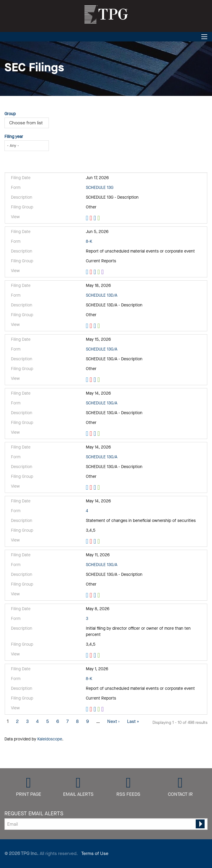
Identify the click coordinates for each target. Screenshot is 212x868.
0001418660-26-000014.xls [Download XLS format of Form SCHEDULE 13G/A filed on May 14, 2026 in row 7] (99, 488)
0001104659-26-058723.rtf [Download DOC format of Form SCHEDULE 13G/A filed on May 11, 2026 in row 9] (95, 595)
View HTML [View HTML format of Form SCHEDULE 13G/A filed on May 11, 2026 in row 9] (88, 595)
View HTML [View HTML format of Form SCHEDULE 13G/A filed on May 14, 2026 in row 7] (88, 488)
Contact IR (180, 794)
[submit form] (200, 824)
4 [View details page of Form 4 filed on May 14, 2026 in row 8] (87, 511)
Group (10, 114)
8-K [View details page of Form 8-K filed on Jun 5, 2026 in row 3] (89, 241)
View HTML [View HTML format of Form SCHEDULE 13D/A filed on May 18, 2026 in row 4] (88, 326)
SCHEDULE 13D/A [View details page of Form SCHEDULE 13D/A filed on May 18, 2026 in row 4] (102, 295)
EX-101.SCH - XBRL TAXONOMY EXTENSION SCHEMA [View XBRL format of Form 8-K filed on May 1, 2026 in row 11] (103, 709)
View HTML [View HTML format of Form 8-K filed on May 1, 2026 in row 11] (88, 709)
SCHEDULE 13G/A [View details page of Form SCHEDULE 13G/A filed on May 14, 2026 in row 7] (102, 457)
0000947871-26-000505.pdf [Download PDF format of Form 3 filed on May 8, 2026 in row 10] (92, 655)
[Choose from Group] (28, 123)
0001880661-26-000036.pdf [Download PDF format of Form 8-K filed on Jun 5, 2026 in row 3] (92, 272)
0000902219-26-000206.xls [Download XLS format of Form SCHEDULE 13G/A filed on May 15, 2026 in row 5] (99, 380)
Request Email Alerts (34, 814)
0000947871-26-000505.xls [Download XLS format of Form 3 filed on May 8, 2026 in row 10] (99, 655)
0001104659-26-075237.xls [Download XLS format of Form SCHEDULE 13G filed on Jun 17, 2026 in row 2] (99, 218)
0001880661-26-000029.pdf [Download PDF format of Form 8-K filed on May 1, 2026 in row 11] (92, 709)
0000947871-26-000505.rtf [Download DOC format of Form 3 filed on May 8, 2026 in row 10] (95, 655)
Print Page (29, 794)
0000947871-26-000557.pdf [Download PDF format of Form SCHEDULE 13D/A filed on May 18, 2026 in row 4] (92, 326)
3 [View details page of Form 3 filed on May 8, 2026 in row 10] (87, 619)
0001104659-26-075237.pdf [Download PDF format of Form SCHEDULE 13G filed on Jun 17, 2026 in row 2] (92, 218)
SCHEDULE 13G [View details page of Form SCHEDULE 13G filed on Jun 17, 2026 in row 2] (100, 188)
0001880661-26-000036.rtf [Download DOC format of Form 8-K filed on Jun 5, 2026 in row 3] (95, 272)
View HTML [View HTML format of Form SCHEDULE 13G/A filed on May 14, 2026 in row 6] (88, 434)
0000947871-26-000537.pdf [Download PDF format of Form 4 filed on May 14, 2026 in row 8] (92, 541)
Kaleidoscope (50, 739)
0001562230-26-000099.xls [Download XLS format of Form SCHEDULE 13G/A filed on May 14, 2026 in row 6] (99, 434)
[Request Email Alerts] (106, 824)
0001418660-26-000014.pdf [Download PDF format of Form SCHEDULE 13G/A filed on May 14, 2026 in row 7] (92, 488)
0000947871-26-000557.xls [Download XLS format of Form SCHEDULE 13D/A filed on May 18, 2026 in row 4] (99, 326)
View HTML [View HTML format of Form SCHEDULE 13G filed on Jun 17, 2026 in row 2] (88, 218)
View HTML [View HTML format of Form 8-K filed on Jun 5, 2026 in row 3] (88, 272)
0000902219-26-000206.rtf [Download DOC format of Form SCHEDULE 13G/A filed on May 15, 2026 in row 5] (95, 380)
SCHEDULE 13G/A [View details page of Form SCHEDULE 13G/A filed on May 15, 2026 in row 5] (102, 349)
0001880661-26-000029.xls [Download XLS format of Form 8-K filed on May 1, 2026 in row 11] (99, 709)
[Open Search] (204, 37)
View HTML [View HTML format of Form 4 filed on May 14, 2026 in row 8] (88, 541)
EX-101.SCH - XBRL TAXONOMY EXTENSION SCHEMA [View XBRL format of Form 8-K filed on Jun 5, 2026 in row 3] (103, 272)
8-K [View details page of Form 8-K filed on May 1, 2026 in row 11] (89, 679)
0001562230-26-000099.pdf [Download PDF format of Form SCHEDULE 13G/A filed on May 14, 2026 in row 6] (92, 434)
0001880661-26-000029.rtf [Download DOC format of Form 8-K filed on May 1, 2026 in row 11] (95, 709)
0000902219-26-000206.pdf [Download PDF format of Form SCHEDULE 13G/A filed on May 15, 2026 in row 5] (92, 380)
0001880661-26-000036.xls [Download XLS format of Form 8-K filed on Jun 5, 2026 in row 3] (99, 272)
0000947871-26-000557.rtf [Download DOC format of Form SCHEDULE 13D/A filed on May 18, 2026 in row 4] (95, 326)
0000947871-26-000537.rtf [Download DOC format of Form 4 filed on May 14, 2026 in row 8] (95, 541)
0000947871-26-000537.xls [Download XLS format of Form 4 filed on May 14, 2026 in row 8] (99, 541)
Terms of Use (95, 853)
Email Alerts (78, 794)
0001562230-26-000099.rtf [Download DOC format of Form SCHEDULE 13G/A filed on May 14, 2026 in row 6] (95, 434)
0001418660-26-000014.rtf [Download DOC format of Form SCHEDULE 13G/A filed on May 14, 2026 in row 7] (95, 488)
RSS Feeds (128, 794)
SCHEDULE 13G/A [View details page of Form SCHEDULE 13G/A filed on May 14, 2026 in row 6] (102, 403)
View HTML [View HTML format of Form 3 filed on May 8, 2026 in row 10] (88, 655)
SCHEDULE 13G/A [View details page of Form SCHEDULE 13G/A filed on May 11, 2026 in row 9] (102, 565)
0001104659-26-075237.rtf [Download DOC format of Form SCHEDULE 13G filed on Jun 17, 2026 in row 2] (95, 218)
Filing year (14, 137)
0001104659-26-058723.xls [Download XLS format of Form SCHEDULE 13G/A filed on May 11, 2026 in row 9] (99, 595)
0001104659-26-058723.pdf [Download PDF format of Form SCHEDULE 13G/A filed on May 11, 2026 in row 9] (92, 595)
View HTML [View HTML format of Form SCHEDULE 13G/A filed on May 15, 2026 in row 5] (88, 380)
